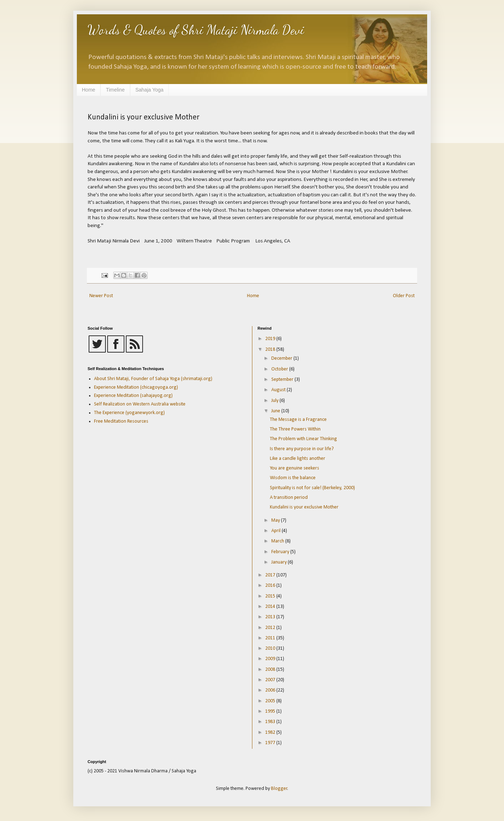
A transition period (289, 498)
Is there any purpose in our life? (302, 449)
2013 (271, 617)
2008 (271, 670)
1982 (271, 732)
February (281, 552)
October (280, 369)
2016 (271, 586)
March (278, 541)
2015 (271, 596)
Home (88, 90)
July (275, 401)
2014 (271, 607)
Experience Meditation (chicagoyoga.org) (136, 387)
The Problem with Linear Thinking (303, 439)
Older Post (404, 296)
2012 (271, 628)
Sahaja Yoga (150, 90)
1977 (271, 743)
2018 (271, 350)
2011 (271, 638)
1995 (271, 711)
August (279, 390)
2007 (271, 680)
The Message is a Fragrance (298, 420)
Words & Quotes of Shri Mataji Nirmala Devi (196, 30)
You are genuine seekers (295, 468)
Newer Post (101, 296)
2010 (271, 648)
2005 (271, 701)
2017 (271, 575)
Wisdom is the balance (293, 478)
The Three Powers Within (295, 429)
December (282, 358)
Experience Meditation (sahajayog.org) (133, 396)
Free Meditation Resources (121, 421)
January (280, 562)
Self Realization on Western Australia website (140, 404)
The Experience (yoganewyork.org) (129, 413)
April (276, 531)
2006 (271, 690)
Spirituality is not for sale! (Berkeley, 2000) (312, 488)
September (283, 380)
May (276, 520)
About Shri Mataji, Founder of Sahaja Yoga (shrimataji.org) (153, 379)
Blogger (279, 789)
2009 (271, 659)
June (276, 411)
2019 (271, 339)
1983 (271, 722)
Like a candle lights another (298, 459)
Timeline (115, 90)
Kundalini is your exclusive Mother (304, 507)
